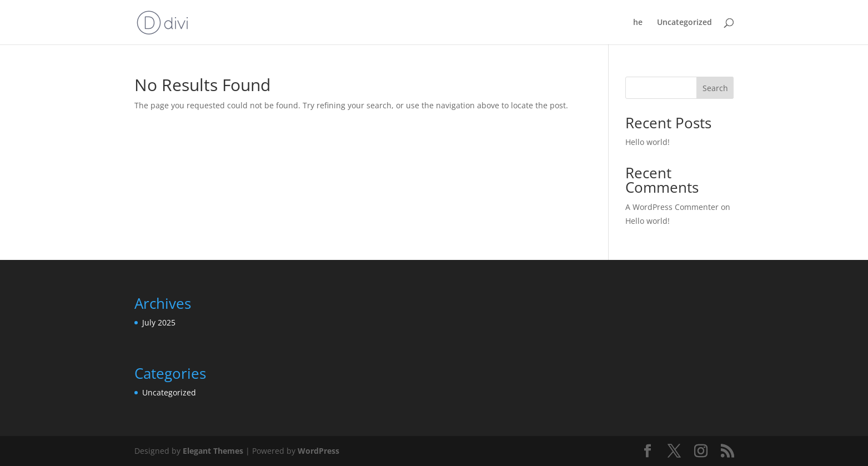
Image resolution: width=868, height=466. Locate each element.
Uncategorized (684, 23)
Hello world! (648, 142)
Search (715, 88)
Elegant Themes (213, 451)
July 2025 (159, 322)
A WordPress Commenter (672, 207)
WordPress (318, 451)
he (638, 23)
